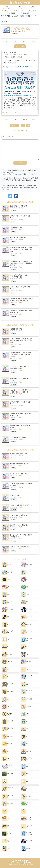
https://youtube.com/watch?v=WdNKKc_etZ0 (18, 67)
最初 (7, 42)
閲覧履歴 (12, 13)
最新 (34, 42)
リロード (14, 125)
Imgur (18, 174)
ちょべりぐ (7, 113)
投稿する (20, 163)
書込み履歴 (25, 13)
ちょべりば (20, 113)
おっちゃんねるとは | (27, 865)
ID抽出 (6, 57)
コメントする (20, 46)
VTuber (14, 34)
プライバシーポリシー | (14, 865)
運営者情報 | (13, 863)
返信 (20, 57)
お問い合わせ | (21, 863)
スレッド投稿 (32, 11)
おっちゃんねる (20, 2)
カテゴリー (6, 11)
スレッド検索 (19, 11)
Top (2, 22)
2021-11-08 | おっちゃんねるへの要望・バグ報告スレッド (18, 16)
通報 (13, 57)
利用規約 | (28, 863)
